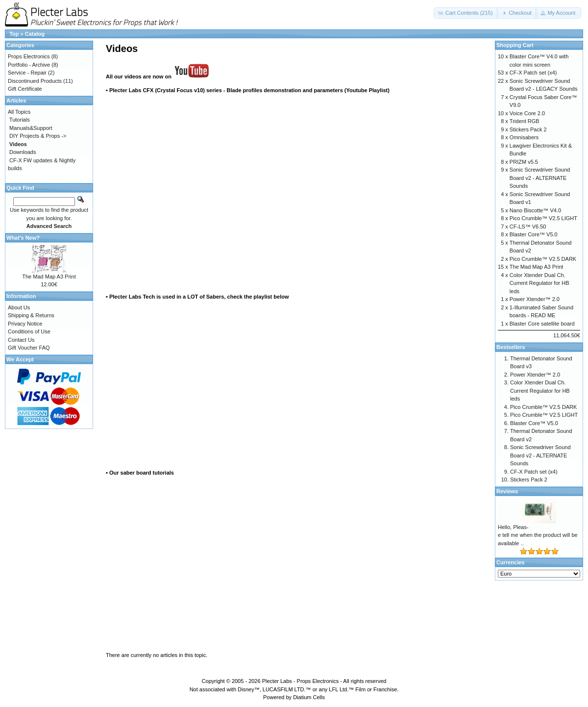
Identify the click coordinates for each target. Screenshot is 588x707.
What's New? (23, 238)
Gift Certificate (25, 89)
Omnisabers (524, 137)
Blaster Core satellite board (542, 324)
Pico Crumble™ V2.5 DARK (543, 259)
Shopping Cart (515, 45)
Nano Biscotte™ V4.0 (535, 210)
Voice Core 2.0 (527, 113)
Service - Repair (27, 73)
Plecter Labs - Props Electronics (301, 681)
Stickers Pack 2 (528, 129)
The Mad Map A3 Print (49, 277)
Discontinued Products (35, 81)
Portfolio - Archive (29, 65)
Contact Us (21, 340)
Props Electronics (29, 56)
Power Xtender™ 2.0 (535, 299)
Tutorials (20, 120)
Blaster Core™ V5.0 (534, 234)
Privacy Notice (25, 324)
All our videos (124, 76)
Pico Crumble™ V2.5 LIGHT (543, 218)
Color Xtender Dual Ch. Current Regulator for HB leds (539, 283)
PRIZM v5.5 (524, 162)
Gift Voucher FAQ (29, 348)
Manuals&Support (31, 128)
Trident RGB (525, 121)
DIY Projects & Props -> (38, 136)
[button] (466, 13)
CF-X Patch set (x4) (533, 73)
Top (14, 34)
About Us (19, 307)
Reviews (507, 491)
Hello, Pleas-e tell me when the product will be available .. (538, 535)
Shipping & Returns (31, 315)
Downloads (23, 152)
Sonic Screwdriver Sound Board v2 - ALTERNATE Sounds (540, 178)
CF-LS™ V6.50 (528, 227)
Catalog (35, 34)
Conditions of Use (29, 331)
